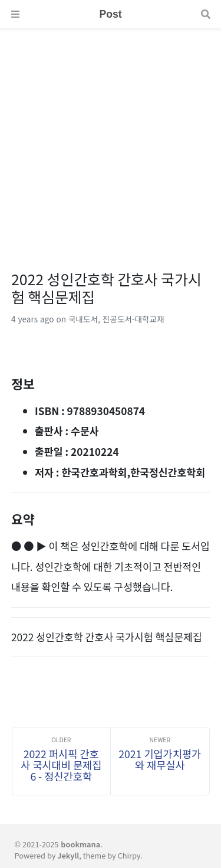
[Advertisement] (111, 139)
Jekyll (68, 855)
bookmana (80, 844)
